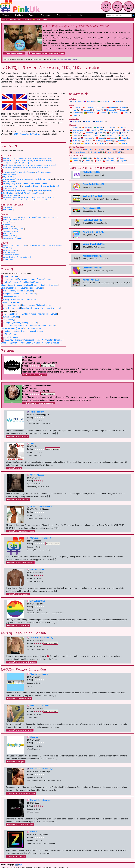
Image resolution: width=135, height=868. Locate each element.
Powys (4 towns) (25, 257)
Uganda (117, 101)
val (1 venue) (7, 320)
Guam (86, 121)
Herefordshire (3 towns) (26, 172)
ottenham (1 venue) (10, 331)
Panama (86, 161)
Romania (74, 141)
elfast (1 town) (7, 210)
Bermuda (87, 149)
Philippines (109, 110)
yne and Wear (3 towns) (10, 195)
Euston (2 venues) (25, 291)
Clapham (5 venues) (49, 285)
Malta (73, 138)
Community (46, 15)
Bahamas (75, 149)
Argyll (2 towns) (37, 217)
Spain (73, 143)
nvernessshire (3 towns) (10, 231)
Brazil (87, 158)
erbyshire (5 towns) (8, 165)
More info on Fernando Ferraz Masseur (21, 531)
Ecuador (74, 161)
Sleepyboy (34, 737)
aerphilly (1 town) (8, 246)
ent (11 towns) (7, 177)
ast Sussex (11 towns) (9, 168)
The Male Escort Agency (40, 800)
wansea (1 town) (7, 259)
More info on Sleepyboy (16, 762)
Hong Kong (88, 107)
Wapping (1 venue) (32, 340)
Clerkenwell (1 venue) (10, 288)
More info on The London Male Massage (21, 793)
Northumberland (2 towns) (30, 186)
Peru (97, 161)
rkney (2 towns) (7, 233)
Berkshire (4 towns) (25, 158)
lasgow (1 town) (7, 226)
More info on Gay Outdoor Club (18, 626)
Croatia (110, 127)
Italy (84, 135)
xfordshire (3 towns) (9, 188)
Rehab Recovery (37, 412)
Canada (99, 149)
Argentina (75, 158)
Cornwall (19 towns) (8, 163)
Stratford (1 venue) (33, 328)
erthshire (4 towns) (8, 236)
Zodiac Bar (35, 832)
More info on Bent (14, 468)
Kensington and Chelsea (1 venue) (37, 305)
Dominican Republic (78, 152)
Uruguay (121, 161)
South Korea (75, 113)
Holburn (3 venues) (29, 299)
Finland (116, 130)
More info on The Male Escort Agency (20, 825)
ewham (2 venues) (10, 317)
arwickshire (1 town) (9, 198)
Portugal (123, 138)
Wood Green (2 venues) (31, 343)
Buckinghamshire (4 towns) (42, 158)
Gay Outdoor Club (38, 601)
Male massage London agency (38, 385)
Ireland (74, 135)
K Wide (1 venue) (9, 334)
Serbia (97, 141)
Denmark (92, 130)
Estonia (104, 130)
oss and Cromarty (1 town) (11, 238)
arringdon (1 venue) (10, 294)
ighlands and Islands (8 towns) (12, 229)
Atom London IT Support (40, 538)
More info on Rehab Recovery (18, 437)
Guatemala (95, 152)
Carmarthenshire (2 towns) (37, 246)
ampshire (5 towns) (8, 172)
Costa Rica (112, 149)
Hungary (111, 133)
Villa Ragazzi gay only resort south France (46, 53)
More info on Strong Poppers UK (35, 375)
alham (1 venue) (9, 279)
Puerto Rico (108, 161)
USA (118, 152)
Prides (32, 15)
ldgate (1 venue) (9, 276)
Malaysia (86, 110)
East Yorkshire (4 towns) (27, 168)
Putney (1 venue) (29, 323)
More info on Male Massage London (20, 730)
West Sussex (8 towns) (45, 198)
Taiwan (101, 113)
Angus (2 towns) (25, 217)
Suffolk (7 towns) (24, 193)
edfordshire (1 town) (9, 158)
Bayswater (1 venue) (27, 279)
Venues (6, 15)
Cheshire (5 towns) (46, 161)
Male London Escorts (39, 674)
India (100, 107)
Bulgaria (98, 127)
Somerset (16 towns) (24, 191)
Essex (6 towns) (43, 168)
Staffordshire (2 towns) (9, 193)
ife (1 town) (6, 224)
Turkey (125, 113)
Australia (74, 121)
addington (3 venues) (11, 323)
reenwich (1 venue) (10, 297)
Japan (73, 110)
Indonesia (111, 107)
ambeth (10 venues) (10, 308)
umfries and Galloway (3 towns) (13, 220)
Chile (97, 158)
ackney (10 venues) (10, 299)
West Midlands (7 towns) (27, 198)
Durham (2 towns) (50, 165)
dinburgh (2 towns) (8, 222)
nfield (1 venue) (8, 291)
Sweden (85, 143)
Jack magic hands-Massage (42, 638)
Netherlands (86, 138)
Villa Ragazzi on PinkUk (14, 53)
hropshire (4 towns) (8, 191)
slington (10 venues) (10, 302)
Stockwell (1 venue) (46, 325)
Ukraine (123, 143)
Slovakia (108, 141)
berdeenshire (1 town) (9, 217)
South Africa (103, 101)
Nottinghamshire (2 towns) (50, 186)
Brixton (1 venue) (44, 279)
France (127, 130)
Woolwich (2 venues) (51, 343)
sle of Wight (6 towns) (9, 175)
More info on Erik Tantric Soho (18, 594)
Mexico (107, 152)
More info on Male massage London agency (38, 403)
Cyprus (121, 127)
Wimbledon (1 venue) (10, 343)
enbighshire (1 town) (9, 250)
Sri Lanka (89, 113)
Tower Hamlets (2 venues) (32, 331)
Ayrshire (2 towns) (50, 217)
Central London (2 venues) (31, 282)
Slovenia (120, 141)
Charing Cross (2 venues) (12, 285)
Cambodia (75, 107)
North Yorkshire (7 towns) (39, 184)
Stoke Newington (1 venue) (12, 328)
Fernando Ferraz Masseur (41, 506)
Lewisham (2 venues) (30, 308)
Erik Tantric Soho (37, 569)
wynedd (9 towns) (8, 252)
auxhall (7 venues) (10, 337)
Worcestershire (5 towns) (42, 200)
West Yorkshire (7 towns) (9, 200)
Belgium (86, 127)
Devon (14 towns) (23, 165)
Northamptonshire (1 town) (10, 186)
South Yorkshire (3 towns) (42, 191)
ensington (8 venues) (11, 305)
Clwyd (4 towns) (6, 248)
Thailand (112, 113)
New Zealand (99, 121)
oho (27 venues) (9, 325)
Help (69, 15)
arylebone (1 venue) (11, 314)
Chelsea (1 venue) (32, 285)
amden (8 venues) (10, 282)
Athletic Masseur (37, 475)
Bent (32, 443)
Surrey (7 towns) (37, 193)
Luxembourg (120, 135)
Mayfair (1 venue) (29, 314)
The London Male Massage (42, 769)
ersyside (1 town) (8, 181)
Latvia (95, 135)
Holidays (19, 15)
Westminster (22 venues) (52, 340)
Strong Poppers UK (33, 357)
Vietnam (74, 115)
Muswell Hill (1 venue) (47, 314)
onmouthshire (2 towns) (10, 255)
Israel (123, 107)
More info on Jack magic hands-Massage (21, 662)
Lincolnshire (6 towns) (42, 179)
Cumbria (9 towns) (23, 163)
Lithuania (106, 135)
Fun (59, 15)
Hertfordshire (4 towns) (43, 172)
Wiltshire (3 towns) (26, 200)
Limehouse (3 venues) (50, 308)
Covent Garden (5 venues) (32, 288)
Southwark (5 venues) (27, 325)
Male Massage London (40, 706)
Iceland (123, 133)
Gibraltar (87, 133)
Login (79, 15)
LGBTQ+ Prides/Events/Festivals (26, 134)
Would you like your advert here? (64, 59)
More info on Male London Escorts (19, 699)
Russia (86, 141)
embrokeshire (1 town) (9, 257)
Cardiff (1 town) (21, 246)
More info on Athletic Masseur (18, 500)
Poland (111, 138)
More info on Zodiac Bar (16, 856)
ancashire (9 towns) (8, 179)
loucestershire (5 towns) (10, 170)
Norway (100, 138)
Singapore (122, 110)
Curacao (126, 149)
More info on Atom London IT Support (20, 563)
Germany (74, 133)
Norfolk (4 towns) (22, 184)
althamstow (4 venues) (12, 340)
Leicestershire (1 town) (25, 179)
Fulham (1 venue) (28, 294)
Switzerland (99, 143)
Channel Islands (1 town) (29, 161)
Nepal (97, 110)
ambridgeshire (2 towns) (10, 161)
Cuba (120, 158)
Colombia (108, 158)
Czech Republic (77, 130)
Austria (74, 127)
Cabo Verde (75, 101)
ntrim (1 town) (7, 207)
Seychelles (89, 101)
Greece (99, 133)
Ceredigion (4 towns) (55, 246)
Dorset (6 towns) (36, 165)
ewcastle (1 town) (8, 184)
